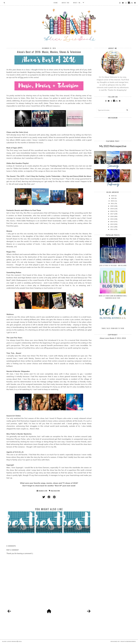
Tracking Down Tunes (59, 166)
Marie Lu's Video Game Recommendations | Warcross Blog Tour (113, 297)
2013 (112, 224)
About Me (66, 3)
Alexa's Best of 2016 (55, 491)
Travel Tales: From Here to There (113, 328)
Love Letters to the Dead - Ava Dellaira (113, 265)
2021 (113, 203)
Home (56, 3)
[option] (21, 522)
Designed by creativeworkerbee (123, 641)
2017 (112, 214)
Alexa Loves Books (9, 641)
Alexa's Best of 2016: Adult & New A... (49, 528)
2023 (113, 198)
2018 (112, 211)
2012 (112, 227)
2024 (113, 196)
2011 (112, 229)
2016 (112, 216)
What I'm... (78, 3)
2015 (112, 219)
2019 (112, 209)
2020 (112, 206)
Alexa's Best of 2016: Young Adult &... (21, 528)
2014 (112, 222)
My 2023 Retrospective (113, 146)
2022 (113, 201)
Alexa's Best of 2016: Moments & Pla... (77, 528)
